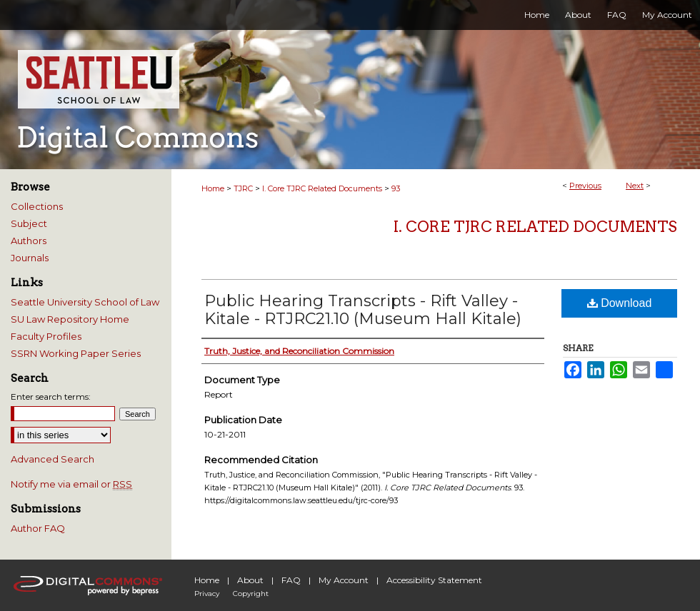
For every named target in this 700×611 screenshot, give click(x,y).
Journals (30, 258)
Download (620, 303)
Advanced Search (52, 459)
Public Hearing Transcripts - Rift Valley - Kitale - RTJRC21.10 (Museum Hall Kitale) (363, 310)
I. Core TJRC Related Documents (322, 188)
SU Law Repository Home (70, 319)
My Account (344, 580)
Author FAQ (38, 528)
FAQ (291, 580)
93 (396, 188)
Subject (29, 223)
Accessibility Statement (434, 580)
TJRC (243, 188)
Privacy (207, 594)
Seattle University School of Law (85, 302)
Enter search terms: (51, 397)
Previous (585, 186)
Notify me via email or (71, 484)
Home (213, 188)
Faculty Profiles (46, 336)
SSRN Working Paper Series (76, 353)
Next (635, 186)
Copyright (251, 594)
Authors (29, 241)
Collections (37, 206)
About (250, 580)
